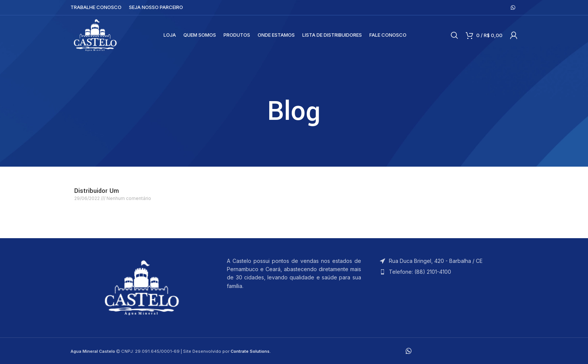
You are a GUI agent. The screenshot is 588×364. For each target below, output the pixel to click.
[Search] (454, 36)
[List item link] (447, 272)
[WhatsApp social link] (513, 7)
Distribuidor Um (97, 191)
